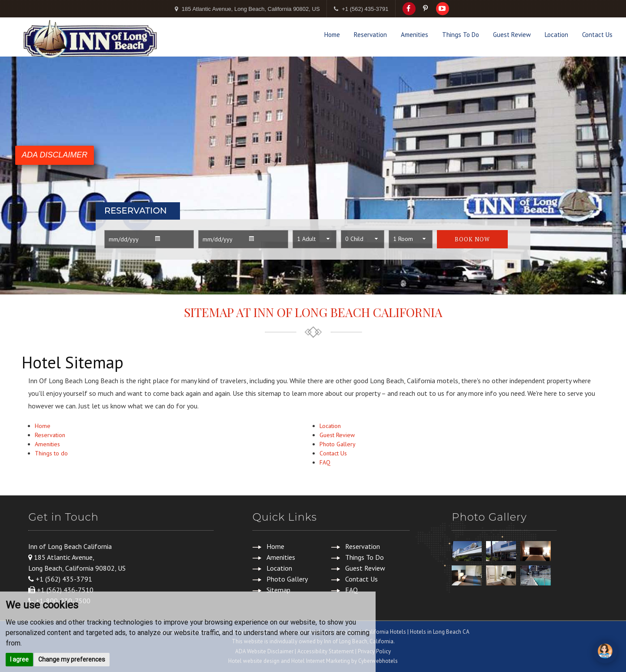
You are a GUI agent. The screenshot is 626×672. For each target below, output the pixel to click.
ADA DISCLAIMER (55, 155)
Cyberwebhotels (378, 661)
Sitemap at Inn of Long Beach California (313, 312)
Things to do (51, 453)
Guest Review (512, 35)
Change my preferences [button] (72, 659)
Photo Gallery (338, 444)
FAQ (325, 462)
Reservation (370, 35)
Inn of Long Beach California (70, 546)
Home (332, 35)
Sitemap (278, 590)
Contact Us (597, 35)
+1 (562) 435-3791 (365, 9)
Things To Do (461, 35)
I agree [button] (19, 659)
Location (556, 35)
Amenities (415, 35)
